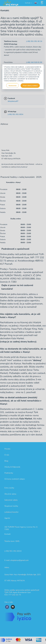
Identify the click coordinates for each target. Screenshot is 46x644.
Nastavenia (13, 86)
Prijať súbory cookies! (30, 86)
